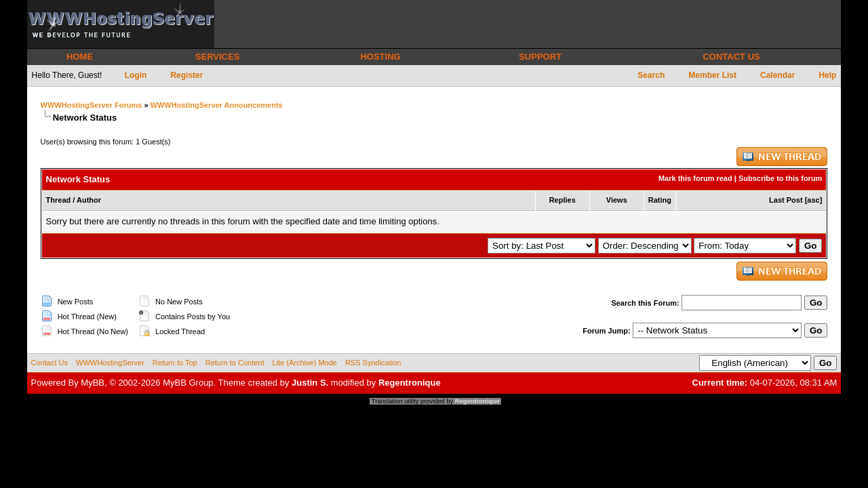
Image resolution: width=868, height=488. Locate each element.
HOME (80, 57)
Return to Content (235, 363)
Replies (563, 200)
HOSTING (380, 57)
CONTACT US (731, 57)
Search (651, 75)
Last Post (786, 200)
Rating (660, 200)
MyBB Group (188, 383)
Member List (712, 75)
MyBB (93, 383)
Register (186, 75)
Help (827, 75)
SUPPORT (540, 57)
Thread (59, 200)
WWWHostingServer (110, 363)
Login (136, 75)
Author (89, 200)
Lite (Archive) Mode (305, 363)
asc (813, 200)
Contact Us (50, 363)
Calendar (777, 75)
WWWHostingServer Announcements (217, 105)
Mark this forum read (695, 178)
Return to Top (175, 363)
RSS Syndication (373, 363)
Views (617, 200)
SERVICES (218, 57)
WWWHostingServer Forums (92, 105)
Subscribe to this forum (780, 178)
